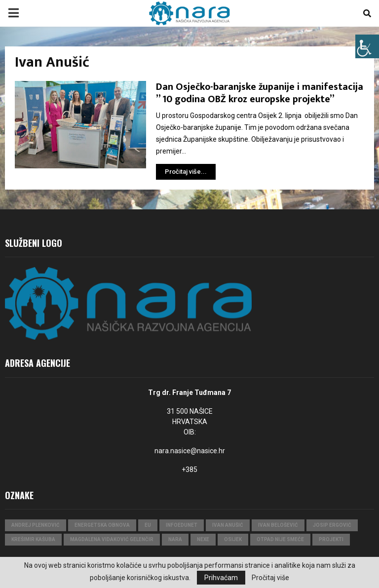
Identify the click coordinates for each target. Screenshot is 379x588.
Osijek (233, 539)
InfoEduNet (182, 525)
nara (175, 539)
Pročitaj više (270, 578)
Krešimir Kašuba (33, 539)
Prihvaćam (221, 578)
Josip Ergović (332, 525)
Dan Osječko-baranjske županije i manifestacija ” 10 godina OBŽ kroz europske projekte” (260, 93)
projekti (331, 539)
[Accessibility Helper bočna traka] (367, 46)
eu (148, 525)
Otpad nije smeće (280, 539)
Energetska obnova (102, 525)
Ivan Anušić (228, 525)
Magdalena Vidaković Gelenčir (112, 539)
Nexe (203, 539)
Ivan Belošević (278, 525)
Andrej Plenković (36, 525)
